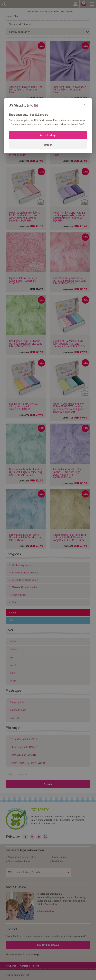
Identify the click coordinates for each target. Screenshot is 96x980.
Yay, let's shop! (48, 135)
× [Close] (84, 105)
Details (48, 145)
